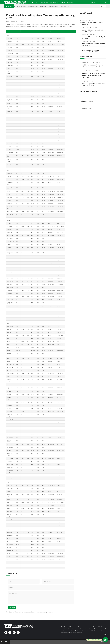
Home (36, 2)
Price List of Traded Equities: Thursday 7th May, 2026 (93, 44)
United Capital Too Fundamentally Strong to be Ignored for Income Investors (36, 6)
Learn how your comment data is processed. (40, 612)
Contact (70, 2)
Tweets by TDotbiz (87, 108)
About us (44, 2)
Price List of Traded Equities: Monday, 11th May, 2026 (93, 31)
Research (53, 2)
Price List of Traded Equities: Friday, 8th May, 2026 (94, 38)
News (62, 2)
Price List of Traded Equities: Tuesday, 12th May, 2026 (91, 24)
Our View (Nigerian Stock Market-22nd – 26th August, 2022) (93, 89)
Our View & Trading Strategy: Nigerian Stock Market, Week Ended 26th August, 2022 (93, 80)
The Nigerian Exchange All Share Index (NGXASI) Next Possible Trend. (93, 66)
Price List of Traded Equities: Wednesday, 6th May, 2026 (90, 51)
